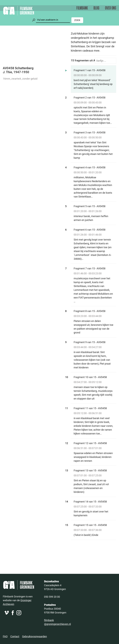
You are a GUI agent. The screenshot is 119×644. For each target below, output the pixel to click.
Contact (15, 636)
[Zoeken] (53, 20)
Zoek (77, 20)
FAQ (5, 636)
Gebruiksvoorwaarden (34, 636)
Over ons (111, 8)
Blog (96, 8)
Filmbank (82, 8)
